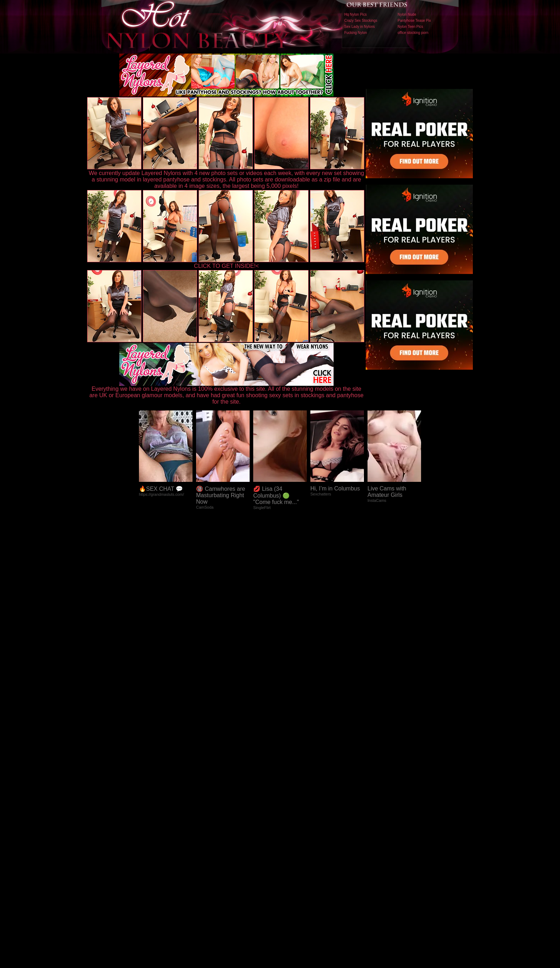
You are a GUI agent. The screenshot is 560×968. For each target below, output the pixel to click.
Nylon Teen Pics (410, 27)
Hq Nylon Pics (356, 14)
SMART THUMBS (293, 819)
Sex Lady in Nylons (360, 27)
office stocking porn (413, 33)
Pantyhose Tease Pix (414, 21)
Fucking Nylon (356, 33)
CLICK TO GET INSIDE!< (226, 266)
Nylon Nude (407, 14)
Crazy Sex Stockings (361, 21)
